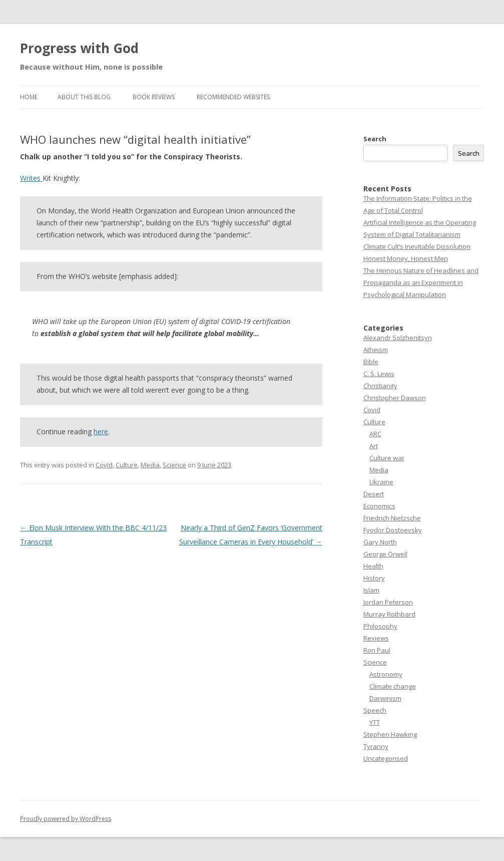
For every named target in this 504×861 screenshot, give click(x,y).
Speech (375, 710)
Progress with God (79, 48)
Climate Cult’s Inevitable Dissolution (417, 246)
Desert (374, 494)
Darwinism (385, 698)
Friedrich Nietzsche (392, 518)
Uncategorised (386, 758)
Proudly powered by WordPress (66, 819)
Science (174, 465)
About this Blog (84, 97)
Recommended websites (233, 97)
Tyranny (376, 746)
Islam (371, 590)
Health (373, 566)
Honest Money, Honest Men (406, 258)
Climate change (393, 686)
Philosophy (380, 626)
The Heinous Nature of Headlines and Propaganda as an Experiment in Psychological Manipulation (421, 282)
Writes (31, 178)
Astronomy (386, 674)
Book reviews (154, 97)
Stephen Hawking (390, 734)
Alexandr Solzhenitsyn (398, 338)
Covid (104, 465)
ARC (375, 434)
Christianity (380, 386)
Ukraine (381, 482)
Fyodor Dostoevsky (393, 530)
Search (375, 139)
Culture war (387, 458)
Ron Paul (377, 650)
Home (29, 97)
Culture (127, 465)
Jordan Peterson (388, 602)
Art (374, 446)
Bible (371, 362)
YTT (375, 722)
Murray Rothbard (389, 614)
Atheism (376, 350)
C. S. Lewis (379, 374)
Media (150, 465)
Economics (379, 506)
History (374, 578)
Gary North (380, 542)
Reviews (376, 638)
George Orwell (385, 554)
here (101, 432)
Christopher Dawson (395, 398)
